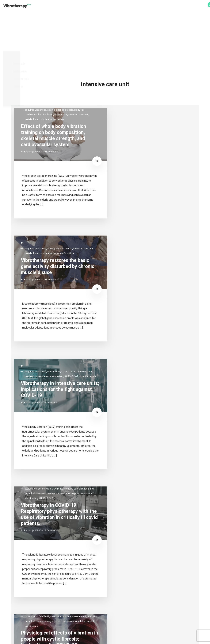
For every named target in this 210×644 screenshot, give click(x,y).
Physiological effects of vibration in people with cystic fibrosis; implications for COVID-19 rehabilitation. (61, 359)
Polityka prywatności (105, 633)
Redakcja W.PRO (45, 96)
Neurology (107, 6)
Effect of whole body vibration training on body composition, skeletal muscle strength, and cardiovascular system (60, 79)
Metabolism (124, 6)
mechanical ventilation (70, 202)
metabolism (43, 206)
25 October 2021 (149, 230)
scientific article (130, 67)
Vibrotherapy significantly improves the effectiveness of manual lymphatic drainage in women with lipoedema (62, 534)
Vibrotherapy (143, 6)
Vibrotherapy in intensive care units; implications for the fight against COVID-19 (62, 218)
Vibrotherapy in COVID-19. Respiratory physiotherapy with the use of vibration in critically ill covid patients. (147, 216)
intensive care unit (46, 202)
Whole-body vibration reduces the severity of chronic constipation (151, 532)
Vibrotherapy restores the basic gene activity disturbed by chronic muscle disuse (146, 81)
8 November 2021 (65, 96)
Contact (159, 6)
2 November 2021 (150, 96)
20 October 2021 (64, 377)
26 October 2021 (64, 230)
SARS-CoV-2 (58, 206)
